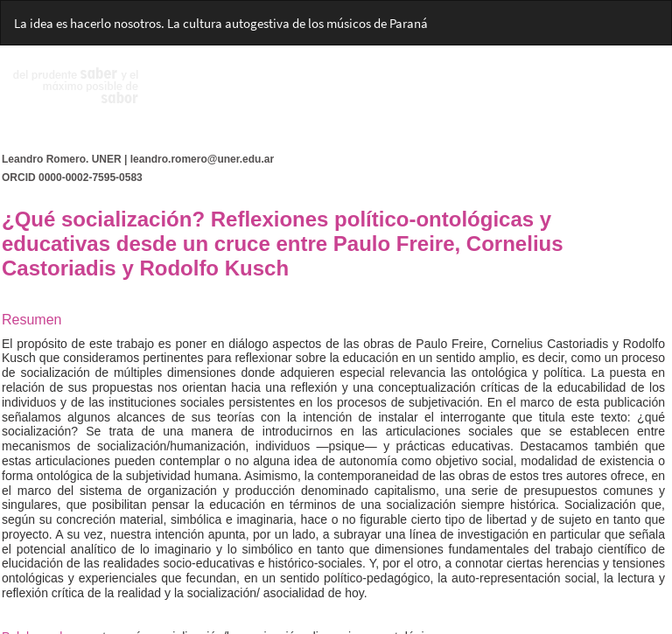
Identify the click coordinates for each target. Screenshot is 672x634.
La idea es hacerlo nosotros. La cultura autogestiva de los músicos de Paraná (221, 23)
